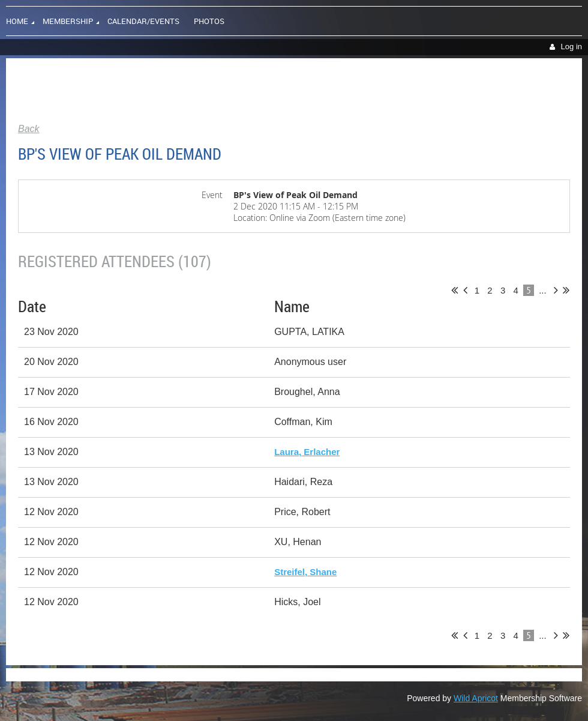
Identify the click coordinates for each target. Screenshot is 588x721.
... (543, 290)
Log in (571, 47)
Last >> (566, 290)
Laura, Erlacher (307, 452)
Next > (556, 290)
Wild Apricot (476, 698)
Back (29, 129)
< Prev (465, 290)
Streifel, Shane (305, 572)
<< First (454, 290)
